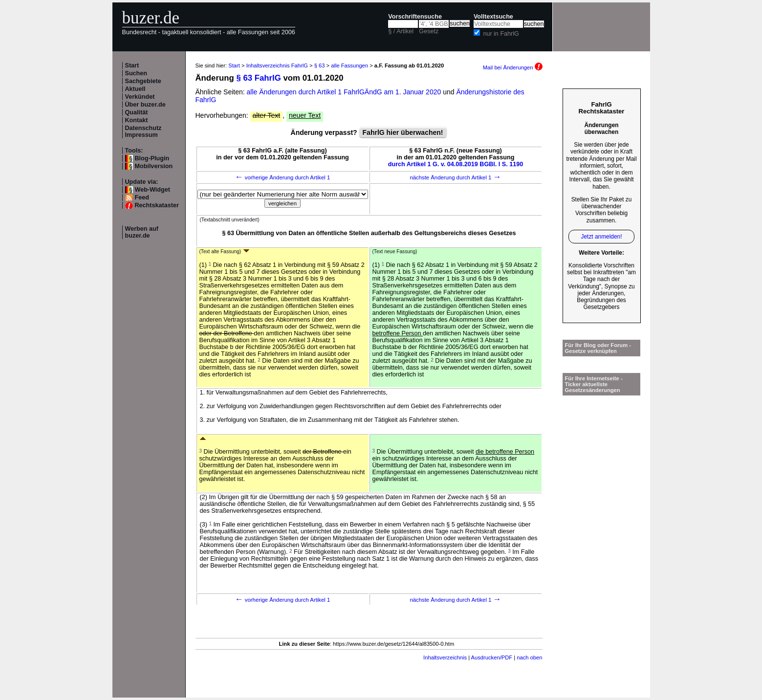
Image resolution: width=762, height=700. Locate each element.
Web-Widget (152, 190)
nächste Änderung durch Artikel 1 (455, 177)
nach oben (529, 657)
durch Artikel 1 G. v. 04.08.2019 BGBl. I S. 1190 (456, 164)
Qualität (137, 112)
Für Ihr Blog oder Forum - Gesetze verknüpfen (598, 348)
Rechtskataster (157, 205)
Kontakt (137, 120)
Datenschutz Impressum (143, 131)
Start (132, 66)
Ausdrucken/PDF (492, 657)
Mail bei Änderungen (513, 67)
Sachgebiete (143, 81)
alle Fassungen (349, 66)
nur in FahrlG (501, 34)
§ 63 (320, 66)
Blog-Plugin (152, 158)
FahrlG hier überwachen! (403, 132)
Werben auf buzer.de (142, 232)
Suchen (136, 73)
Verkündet (140, 97)
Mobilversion (154, 166)
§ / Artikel (401, 31)
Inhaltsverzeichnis (445, 657)
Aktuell (135, 89)
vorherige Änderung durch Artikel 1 (283, 177)
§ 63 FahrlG (258, 78)
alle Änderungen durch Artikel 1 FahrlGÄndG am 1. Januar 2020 (345, 92)
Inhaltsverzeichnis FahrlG (277, 66)
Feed (142, 197)
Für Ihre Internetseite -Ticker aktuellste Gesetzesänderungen (594, 384)
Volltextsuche (493, 17)
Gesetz (429, 31)
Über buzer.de (145, 105)
